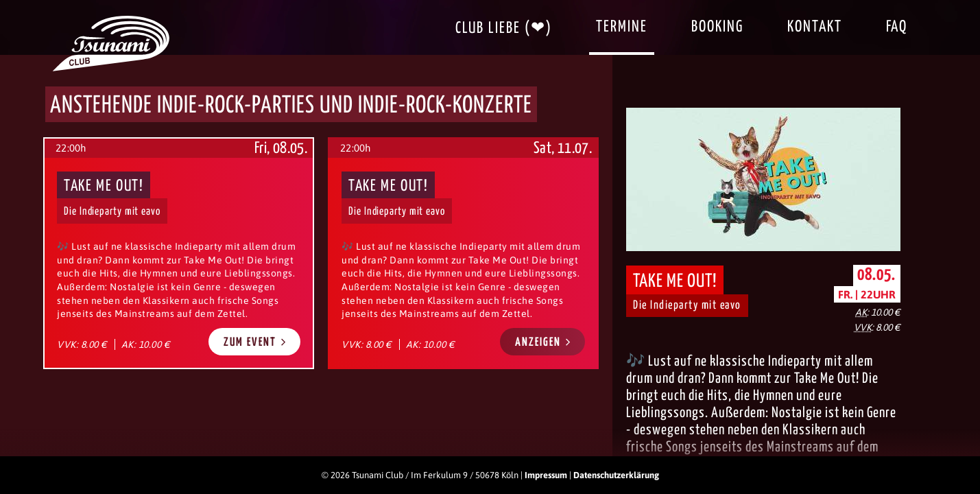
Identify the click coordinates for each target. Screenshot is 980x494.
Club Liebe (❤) (504, 28)
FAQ (897, 27)
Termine (622, 27)
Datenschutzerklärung (616, 475)
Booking (717, 27)
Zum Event (255, 342)
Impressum (546, 475)
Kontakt (815, 27)
